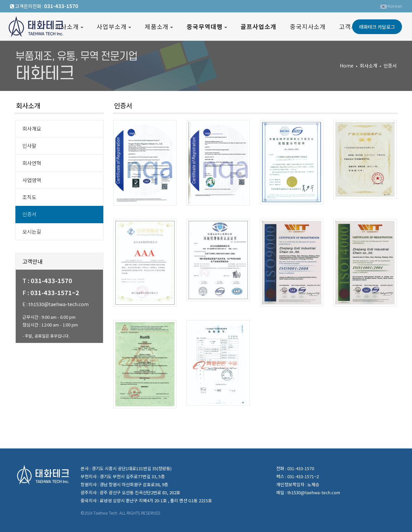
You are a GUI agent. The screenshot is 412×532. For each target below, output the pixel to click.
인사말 (29, 146)
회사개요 (32, 128)
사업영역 (32, 180)
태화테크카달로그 (377, 27)
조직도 (29, 197)
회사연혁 (32, 163)
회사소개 (369, 65)
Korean (391, 6)
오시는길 (32, 231)
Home (347, 65)
